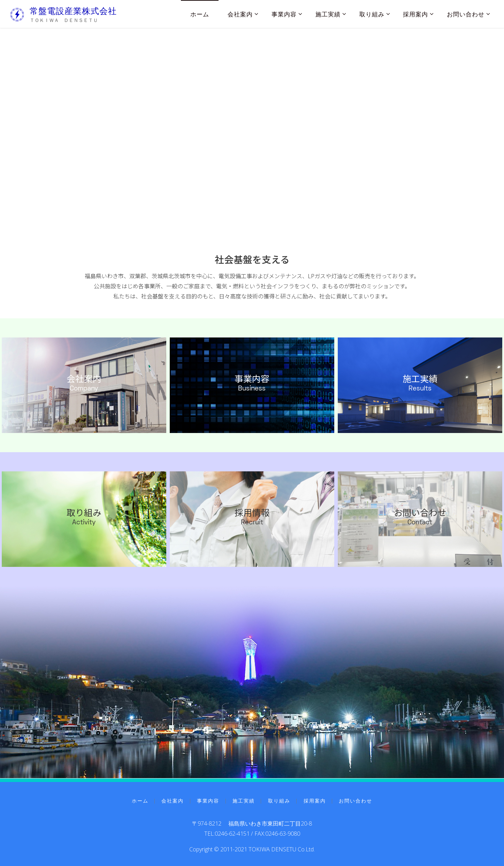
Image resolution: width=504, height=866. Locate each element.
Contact (420, 523)
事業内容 (252, 379)
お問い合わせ (420, 512)
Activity (84, 523)
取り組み (84, 512)
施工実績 (420, 379)
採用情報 (252, 512)
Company (84, 389)
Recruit (252, 523)
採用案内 (315, 801)
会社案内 (84, 379)
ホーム (140, 801)
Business (252, 389)
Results (420, 389)
